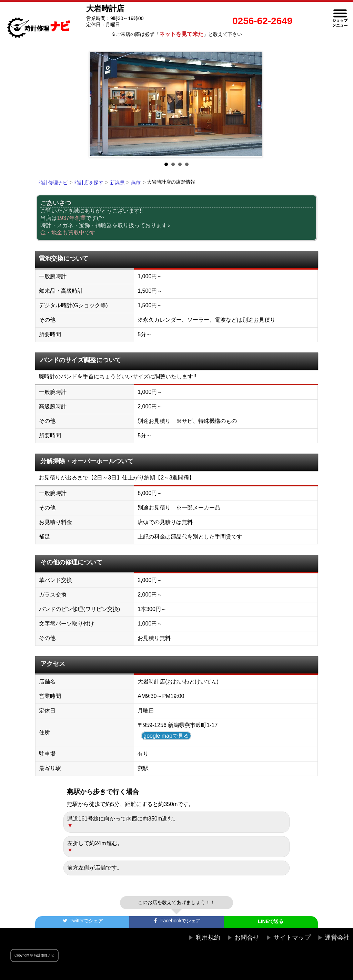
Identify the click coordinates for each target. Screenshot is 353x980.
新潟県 (117, 183)
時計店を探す (89, 183)
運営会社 (337, 938)
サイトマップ (292, 938)
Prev (99, 105)
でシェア (82, 921)
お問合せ (247, 938)
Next (254, 105)
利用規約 (208, 938)
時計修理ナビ (53, 183)
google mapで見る (166, 736)
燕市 (136, 183)
